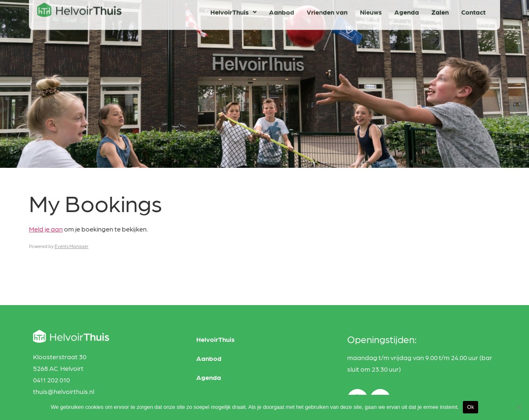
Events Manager (71, 246)
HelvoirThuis (216, 339)
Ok (471, 407)
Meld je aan (46, 229)
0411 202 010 (51, 380)
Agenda (209, 377)
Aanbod (209, 358)
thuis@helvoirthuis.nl (64, 391)
